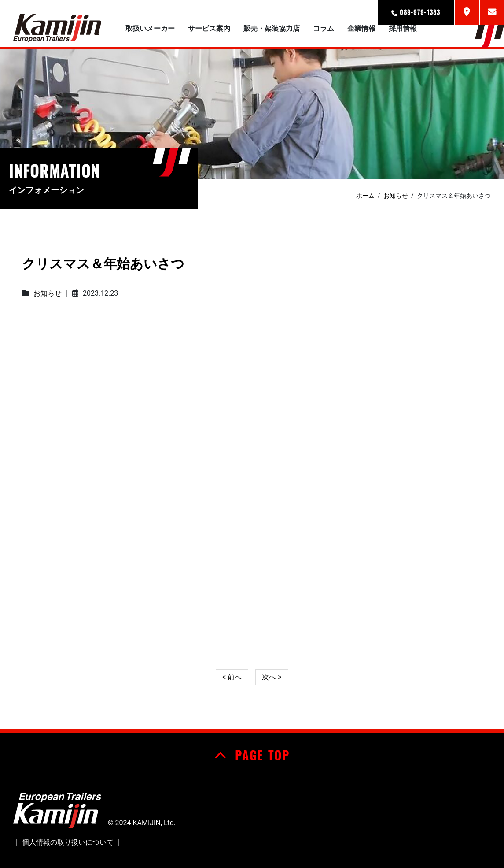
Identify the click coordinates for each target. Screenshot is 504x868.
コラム (324, 28)
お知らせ (48, 293)
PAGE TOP (252, 755)
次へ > (272, 677)
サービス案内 (209, 28)
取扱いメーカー (150, 28)
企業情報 (361, 28)
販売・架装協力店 (272, 28)
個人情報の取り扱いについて (68, 842)
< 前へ (232, 677)
